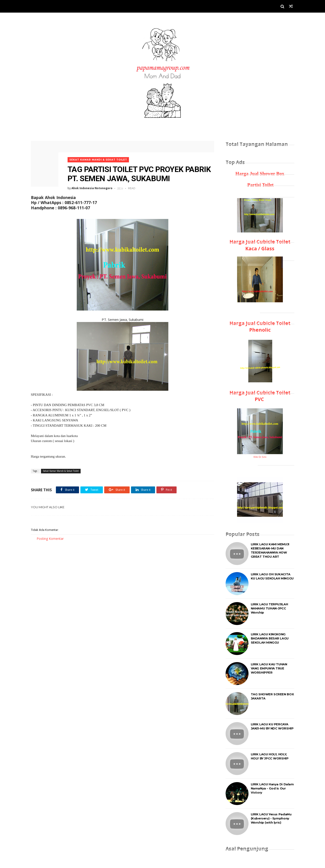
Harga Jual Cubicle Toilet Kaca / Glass (260, 245)
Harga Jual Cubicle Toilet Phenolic (260, 326)
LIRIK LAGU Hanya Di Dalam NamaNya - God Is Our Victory (272, 788)
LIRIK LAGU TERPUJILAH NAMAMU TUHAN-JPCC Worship (269, 608)
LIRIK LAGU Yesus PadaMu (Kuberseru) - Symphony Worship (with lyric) (271, 818)
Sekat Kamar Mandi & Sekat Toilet (98, 160)
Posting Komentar (50, 539)
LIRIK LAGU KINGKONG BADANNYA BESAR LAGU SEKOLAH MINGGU (270, 638)
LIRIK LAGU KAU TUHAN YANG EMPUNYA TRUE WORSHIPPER (269, 668)
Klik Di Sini (260, 457)
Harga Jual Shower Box (260, 174)
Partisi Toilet (260, 185)
